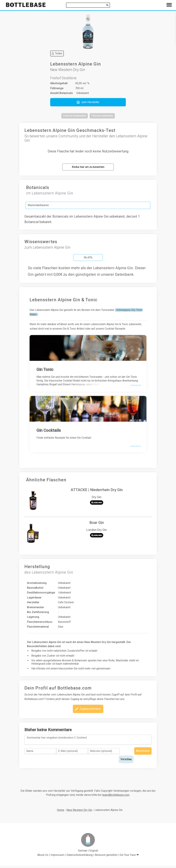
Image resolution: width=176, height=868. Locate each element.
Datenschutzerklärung (80, 857)
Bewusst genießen (106, 857)
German (83, 853)
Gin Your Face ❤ (129, 857)
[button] (88, 102)
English (94, 853)
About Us (43, 857)
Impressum (57, 857)
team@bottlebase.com (116, 797)
